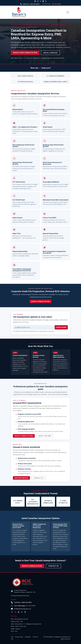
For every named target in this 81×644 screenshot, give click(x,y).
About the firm (45, 436)
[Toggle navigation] (68, 12)
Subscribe (61, 327)
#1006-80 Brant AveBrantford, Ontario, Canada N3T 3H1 (25, 591)
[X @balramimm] (46, 1)
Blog (12, 619)
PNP (21, 621)
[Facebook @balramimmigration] (35, 1)
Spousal (18, 629)
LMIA (12, 624)
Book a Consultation (40, 301)
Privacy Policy (19, 637)
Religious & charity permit (34, 624)
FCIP (16, 631)
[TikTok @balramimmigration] (40, 1)
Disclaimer (28, 637)
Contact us (39, 478)
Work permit (18, 624)
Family (13, 629)
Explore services (21, 478)
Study (13, 626)
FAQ (12, 637)
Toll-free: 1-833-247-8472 (23, 602)
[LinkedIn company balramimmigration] (43, 1)
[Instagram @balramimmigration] (38, 1)
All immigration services (21, 619)
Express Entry (15, 621)
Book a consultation (24, 436)
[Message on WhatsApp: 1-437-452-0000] (52, 4)
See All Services (50, 53)
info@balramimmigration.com (23, 609)
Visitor (17, 626)
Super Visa (23, 626)
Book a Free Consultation (25, 53)
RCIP (12, 631)
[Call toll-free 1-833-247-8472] (30, 4)
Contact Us (53, 566)
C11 (24, 624)
